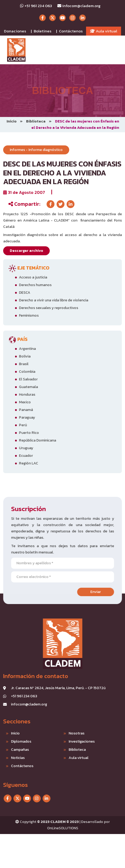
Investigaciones (60, 741)
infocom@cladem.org (79, 6)
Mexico (25, 402)
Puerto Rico (29, 433)
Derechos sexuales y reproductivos (49, 308)
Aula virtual (104, 31)
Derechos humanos (35, 285)
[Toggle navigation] (115, 50)
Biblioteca (36, 121)
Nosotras (55, 733)
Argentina (27, 349)
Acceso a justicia (33, 277)
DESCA (25, 293)
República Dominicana (37, 440)
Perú (23, 425)
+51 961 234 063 (36, 6)
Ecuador (26, 456)
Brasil (24, 364)
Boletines (42, 31)
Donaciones (15, 31)
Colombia (27, 372)
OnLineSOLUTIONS (63, 828)
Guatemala (28, 387)
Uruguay (26, 448)
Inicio (12, 121)
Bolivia (25, 356)
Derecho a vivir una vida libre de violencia (54, 300)
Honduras (27, 394)
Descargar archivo (26, 251)
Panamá (26, 410)
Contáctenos (71, 31)
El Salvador (28, 379)
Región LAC (29, 463)
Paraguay (27, 417)
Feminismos (29, 315)
